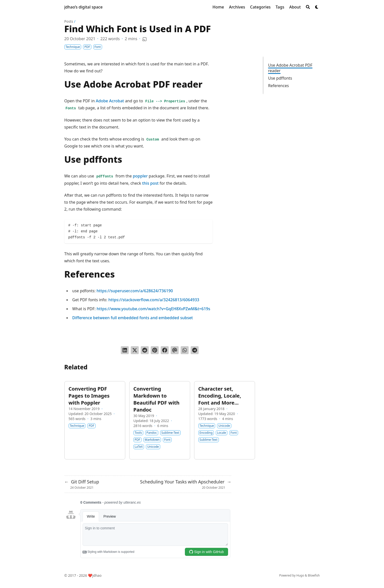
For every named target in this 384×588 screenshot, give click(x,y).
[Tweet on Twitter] (135, 350)
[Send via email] (175, 350)
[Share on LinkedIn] (125, 350)
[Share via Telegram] (195, 350)
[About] (295, 7)
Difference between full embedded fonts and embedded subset (133, 318)
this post (150, 183)
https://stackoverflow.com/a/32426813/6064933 (154, 300)
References (279, 86)
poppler (140, 176)
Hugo (300, 575)
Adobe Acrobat (110, 101)
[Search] (308, 7)
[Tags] (280, 7)
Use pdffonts (280, 78)
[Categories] (260, 7)
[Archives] (237, 7)
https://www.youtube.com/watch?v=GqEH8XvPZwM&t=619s (153, 309)
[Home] (218, 7)
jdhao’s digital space (84, 7)
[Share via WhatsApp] (185, 350)
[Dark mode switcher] (317, 7)
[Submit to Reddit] (145, 350)
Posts (69, 21)
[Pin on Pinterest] (155, 350)
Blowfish (314, 575)
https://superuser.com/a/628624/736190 (135, 291)
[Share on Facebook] (165, 350)
